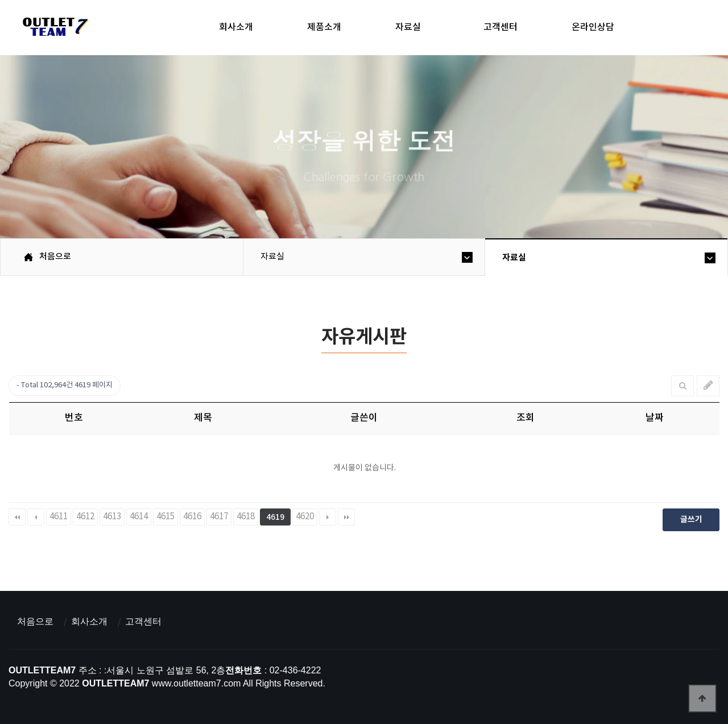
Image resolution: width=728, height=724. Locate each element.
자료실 (408, 27)
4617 (219, 517)
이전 (36, 517)
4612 (85, 517)
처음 (17, 517)
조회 (526, 418)
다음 (328, 517)
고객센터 (500, 27)
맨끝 (346, 517)
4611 (59, 517)
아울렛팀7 (54, 29)
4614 (139, 517)
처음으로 (35, 621)
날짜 (655, 418)
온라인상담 (593, 27)
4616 (192, 517)
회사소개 (236, 27)
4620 (305, 517)
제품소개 (324, 27)
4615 (166, 517)
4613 (112, 517)
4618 (246, 517)
